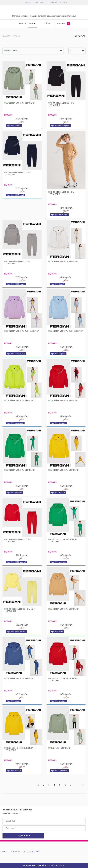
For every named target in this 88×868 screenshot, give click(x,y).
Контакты (40, 2)
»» (83, 785)
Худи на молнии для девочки (23, 331)
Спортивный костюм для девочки (21, 610)
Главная (6, 36)
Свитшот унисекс (61, 748)
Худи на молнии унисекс (20, 103)
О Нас (28, 2)
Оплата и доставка (58, 2)
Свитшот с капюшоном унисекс (64, 541)
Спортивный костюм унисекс (62, 104)
